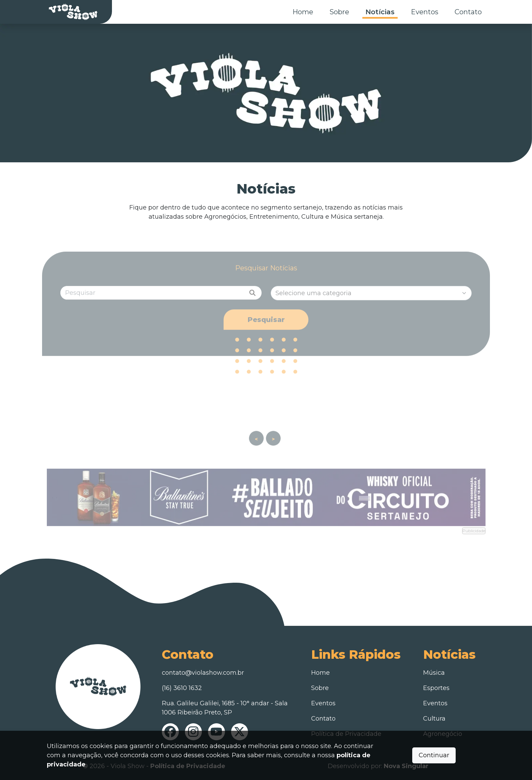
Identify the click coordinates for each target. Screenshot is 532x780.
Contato (468, 12)
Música (434, 673)
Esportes (436, 688)
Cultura (434, 719)
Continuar (434, 755)
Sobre (339, 12)
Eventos (425, 12)
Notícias (380, 12)
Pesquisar (266, 327)
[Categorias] (371, 301)
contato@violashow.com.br (203, 673)
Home (303, 12)
